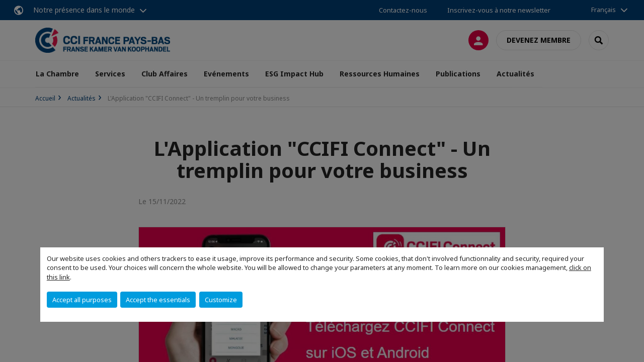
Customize (221, 300)
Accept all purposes (82, 300)
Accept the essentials (158, 300)
